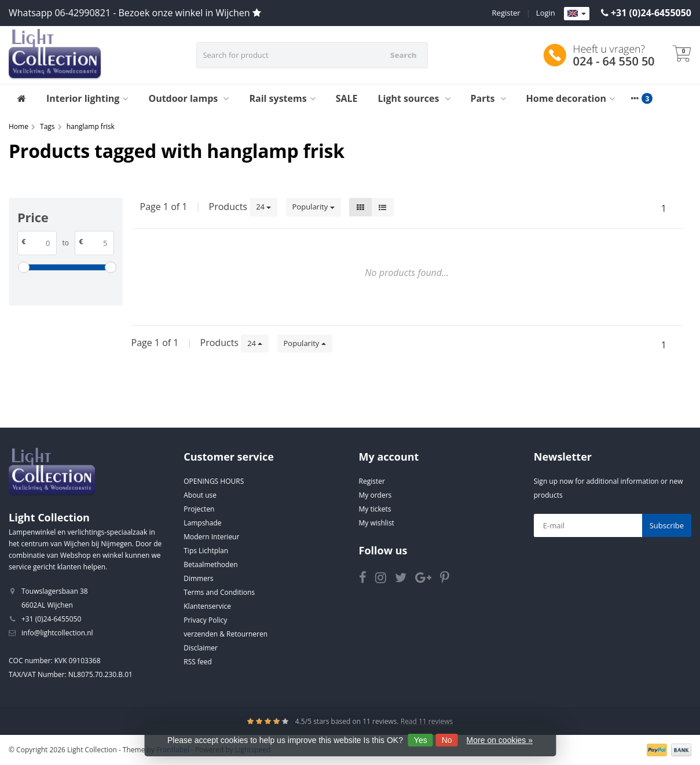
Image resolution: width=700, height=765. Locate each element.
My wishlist (377, 523)
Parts (488, 98)
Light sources (414, 98)
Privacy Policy (205, 620)
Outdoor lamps (188, 98)
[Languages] (577, 14)
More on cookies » (500, 740)
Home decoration (571, 98)
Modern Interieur (211, 537)
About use (200, 495)
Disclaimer (201, 648)
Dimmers (198, 578)
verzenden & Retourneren (226, 634)
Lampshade (202, 523)
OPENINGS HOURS (214, 481)
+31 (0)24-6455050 (651, 13)
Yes (421, 740)
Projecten (199, 509)
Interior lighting (87, 98)
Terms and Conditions (219, 592)
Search (403, 55)
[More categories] (635, 98)
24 (263, 207)
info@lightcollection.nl (57, 633)
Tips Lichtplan (206, 551)
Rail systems (282, 98)
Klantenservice (207, 606)
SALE (347, 98)
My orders (375, 495)
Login (546, 13)
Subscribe (667, 525)
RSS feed (198, 662)
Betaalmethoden (210, 564)
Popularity (314, 207)
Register (506, 13)
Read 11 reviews (427, 721)
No (447, 740)
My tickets (375, 509)
